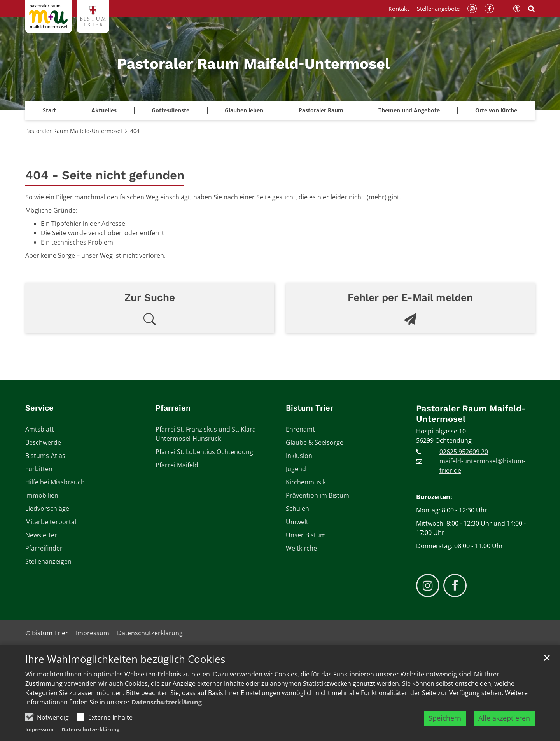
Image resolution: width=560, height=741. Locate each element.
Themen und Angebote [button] (409, 110)
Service (39, 408)
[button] (244, 110)
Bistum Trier (310, 408)
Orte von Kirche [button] (496, 110)
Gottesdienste (171, 110)
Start (49, 110)
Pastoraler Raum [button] (321, 110)
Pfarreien (173, 408)
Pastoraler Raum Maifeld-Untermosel (74, 131)
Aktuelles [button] (104, 110)
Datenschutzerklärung (167, 725)
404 (135, 131)
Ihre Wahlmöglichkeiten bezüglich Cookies (125, 682)
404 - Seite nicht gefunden (105, 175)
